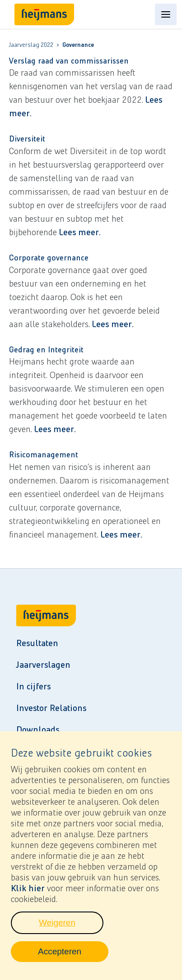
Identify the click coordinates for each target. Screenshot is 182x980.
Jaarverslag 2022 (31, 45)
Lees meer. (80, 232)
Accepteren (73, 960)
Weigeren (71, 931)
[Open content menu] (166, 14)
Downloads (38, 729)
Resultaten (37, 643)
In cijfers (33, 686)
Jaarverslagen (43, 665)
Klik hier (28, 894)
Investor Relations (51, 708)
